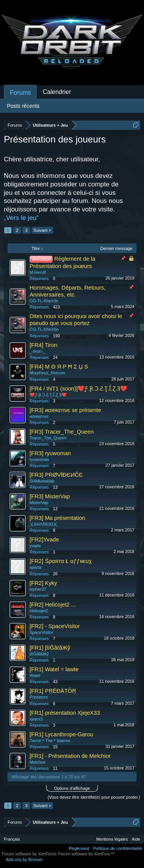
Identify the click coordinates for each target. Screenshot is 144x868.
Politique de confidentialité (118, 848)
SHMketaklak (42, 481)
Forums (20, 93)
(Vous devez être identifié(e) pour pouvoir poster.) (94, 797)
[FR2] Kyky (43, 583)
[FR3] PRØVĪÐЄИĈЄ (56, 475)
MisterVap (39, 503)
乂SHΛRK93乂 (43, 524)
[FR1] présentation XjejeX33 (65, 713)
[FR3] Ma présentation (57, 518)
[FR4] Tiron (44, 345)
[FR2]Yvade (44, 540)
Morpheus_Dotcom (47, 373)
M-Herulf (38, 272)
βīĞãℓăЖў (39, 654)
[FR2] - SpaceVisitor (55, 626)
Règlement (79, 848)
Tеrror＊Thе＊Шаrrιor (50, 741)
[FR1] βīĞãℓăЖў (50, 648)
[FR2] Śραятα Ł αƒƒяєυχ (61, 561)
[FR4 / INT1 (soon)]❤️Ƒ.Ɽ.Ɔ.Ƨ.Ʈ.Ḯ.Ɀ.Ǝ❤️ (78, 389)
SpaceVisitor (41, 632)
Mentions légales (112, 839)
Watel (35, 675)
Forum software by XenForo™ (86, 854)
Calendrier (57, 92)
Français (12, 839)
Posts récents (23, 106)
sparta (36, 567)
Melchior (38, 762)
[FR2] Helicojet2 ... (53, 605)
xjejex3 (36, 719)
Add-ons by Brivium (24, 860)
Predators (39, 697)
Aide (136, 839)
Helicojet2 (39, 611)
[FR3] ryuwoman (50, 453)
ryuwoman (39, 459)
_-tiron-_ (37, 351)
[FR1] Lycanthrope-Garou (61, 734)
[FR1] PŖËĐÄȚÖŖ (53, 691)
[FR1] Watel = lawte (54, 669)
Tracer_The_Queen (48, 438)
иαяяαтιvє (39, 416)
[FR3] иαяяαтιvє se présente (65, 410)
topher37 (38, 589)
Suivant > (42, 230)
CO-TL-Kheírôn (44, 301)
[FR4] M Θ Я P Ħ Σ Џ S (59, 367)
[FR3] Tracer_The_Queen (62, 432)
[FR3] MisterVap (50, 496)
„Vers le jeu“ (21, 218)
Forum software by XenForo (30, 854)
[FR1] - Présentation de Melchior (70, 756)
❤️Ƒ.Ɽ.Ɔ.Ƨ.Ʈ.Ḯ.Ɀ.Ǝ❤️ (48, 395)
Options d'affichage (72, 788)
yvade (35, 546)
